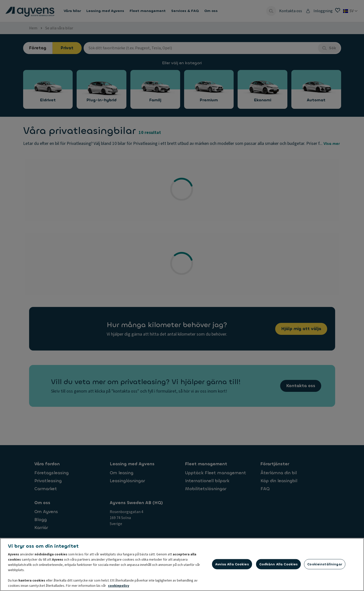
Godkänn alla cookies (279, 564)
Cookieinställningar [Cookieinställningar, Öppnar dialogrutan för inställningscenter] (325, 564)
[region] (182, 564)
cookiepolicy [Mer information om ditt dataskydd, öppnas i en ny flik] (119, 586)
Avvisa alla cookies (232, 564)
